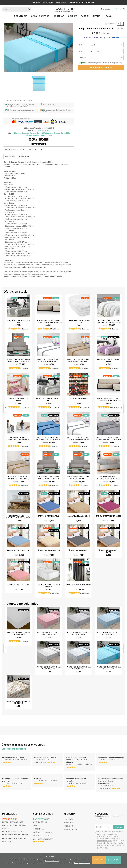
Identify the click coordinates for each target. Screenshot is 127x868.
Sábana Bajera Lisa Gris (78, 550)
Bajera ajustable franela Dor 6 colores (18, 633)
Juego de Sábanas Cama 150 (57, 133)
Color (81, 45)
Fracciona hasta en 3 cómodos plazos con (101, 38)
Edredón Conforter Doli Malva (109, 360)
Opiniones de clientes (43, 839)
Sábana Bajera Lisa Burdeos (108, 516)
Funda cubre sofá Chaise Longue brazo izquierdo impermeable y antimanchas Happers (18, 360)
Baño (109, 16)
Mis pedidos (69, 823)
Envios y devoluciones (13, 822)
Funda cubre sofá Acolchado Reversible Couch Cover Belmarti (18, 439)
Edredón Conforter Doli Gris (18, 321)
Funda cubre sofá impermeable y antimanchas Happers (109, 478)
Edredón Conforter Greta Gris (48, 399)
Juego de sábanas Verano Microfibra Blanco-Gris (49, 360)
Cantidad (83, 58)
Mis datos (68, 826)
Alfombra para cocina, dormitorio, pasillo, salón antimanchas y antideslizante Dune (18, 517)
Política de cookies (42, 836)
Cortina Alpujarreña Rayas (79, 585)
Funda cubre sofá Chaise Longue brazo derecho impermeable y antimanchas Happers (78, 478)
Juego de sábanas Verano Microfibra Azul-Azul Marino (48, 439)
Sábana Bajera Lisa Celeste (18, 550)
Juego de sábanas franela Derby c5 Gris (79, 633)
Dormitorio (21, 16)
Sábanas (113, 24)
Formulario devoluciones (14, 838)
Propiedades (24, 156)
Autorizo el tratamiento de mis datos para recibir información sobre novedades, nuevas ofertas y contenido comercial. (109, 840)
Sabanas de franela (42, 130)
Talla (81, 51)
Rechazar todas (114, 860)
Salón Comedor (41, 16)
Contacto (38, 826)
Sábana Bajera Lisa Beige (79, 516)
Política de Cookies (52, 861)
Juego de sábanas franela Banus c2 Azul (79, 668)
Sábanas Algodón (32, 135)
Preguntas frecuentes (13, 831)
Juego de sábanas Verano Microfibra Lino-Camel (79, 360)
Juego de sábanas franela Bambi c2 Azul (109, 668)
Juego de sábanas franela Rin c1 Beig (18, 702)
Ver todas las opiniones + (15, 749)
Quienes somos (40, 822)
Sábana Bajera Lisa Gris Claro (109, 551)
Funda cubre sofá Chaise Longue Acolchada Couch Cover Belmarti (48, 321)
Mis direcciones (71, 829)
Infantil (98, 16)
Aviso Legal (38, 829)
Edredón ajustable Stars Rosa (18, 399)
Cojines (73, 16)
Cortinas (59, 16)
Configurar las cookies (82, 863)
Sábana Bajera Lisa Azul (48, 516)
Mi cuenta (68, 819)
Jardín (85, 16)
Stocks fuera (10, 819)
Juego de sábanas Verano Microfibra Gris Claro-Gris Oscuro (108, 439)
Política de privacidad (43, 832)
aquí (106, 848)
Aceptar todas (99, 860)
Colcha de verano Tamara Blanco (49, 585)
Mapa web (7, 842)
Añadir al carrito (101, 67)
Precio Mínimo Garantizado (19, 100)
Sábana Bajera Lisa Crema (48, 550)
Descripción (10, 156)
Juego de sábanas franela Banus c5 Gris (48, 668)
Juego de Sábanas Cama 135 (33, 133)
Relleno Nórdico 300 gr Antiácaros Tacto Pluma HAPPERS (109, 321)
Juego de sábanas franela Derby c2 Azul (109, 633)
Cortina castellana (78, 399)
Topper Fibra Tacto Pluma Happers (79, 321)
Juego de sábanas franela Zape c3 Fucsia (48, 633)
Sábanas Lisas (46, 135)
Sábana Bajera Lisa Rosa (18, 585)
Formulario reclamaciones (15, 835)
